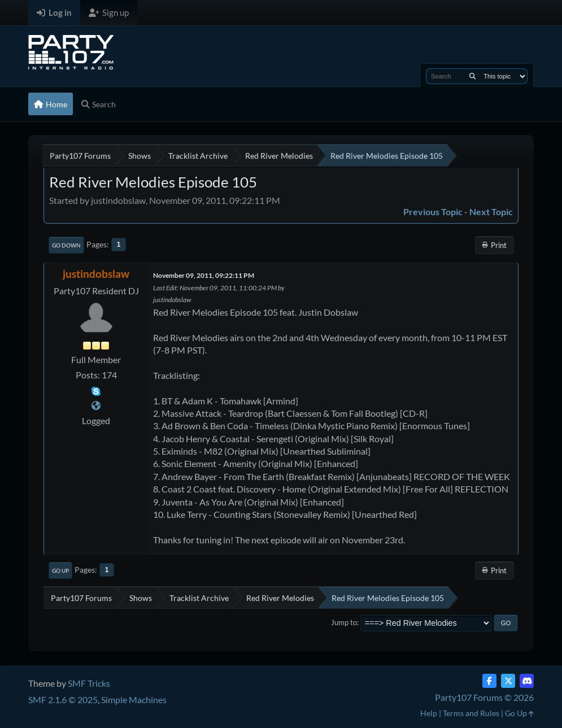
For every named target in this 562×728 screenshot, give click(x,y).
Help (429, 713)
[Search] (472, 76)
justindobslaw (96, 274)
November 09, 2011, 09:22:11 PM (204, 275)
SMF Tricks (89, 683)
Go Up (60, 570)
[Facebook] (489, 681)
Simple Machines (134, 699)
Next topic (491, 212)
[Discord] (527, 681)
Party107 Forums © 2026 (484, 697)
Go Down (66, 245)
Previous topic (433, 212)
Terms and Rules (471, 713)
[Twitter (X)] (508, 681)
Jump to (344, 622)
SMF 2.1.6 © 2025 (63, 699)
